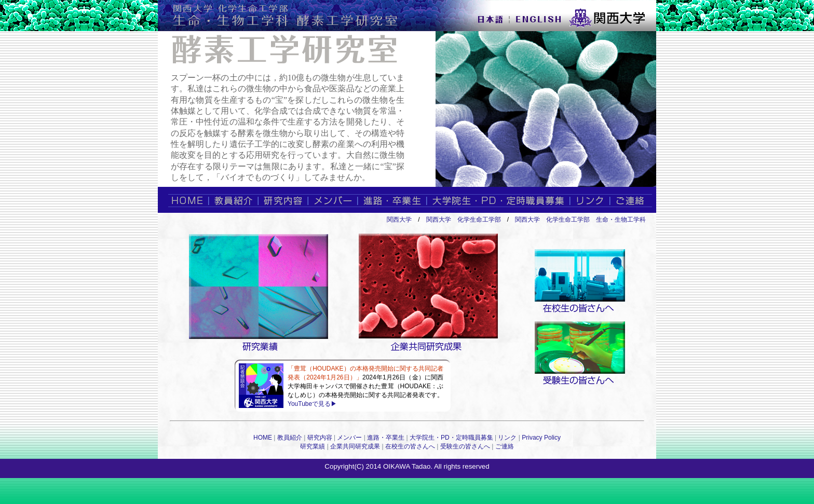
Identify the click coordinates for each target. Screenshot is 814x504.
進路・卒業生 (386, 438)
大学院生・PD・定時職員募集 (451, 438)
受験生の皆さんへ (465, 446)
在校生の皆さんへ (410, 446)
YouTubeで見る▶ (312, 404)
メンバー (349, 438)
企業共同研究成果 (355, 446)
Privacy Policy (541, 438)
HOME (263, 438)
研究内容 (320, 438)
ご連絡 (505, 446)
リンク (507, 438)
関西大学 (399, 220)
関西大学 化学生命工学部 (464, 220)
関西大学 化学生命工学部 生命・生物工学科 (580, 220)
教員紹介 (290, 438)
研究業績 (313, 446)
